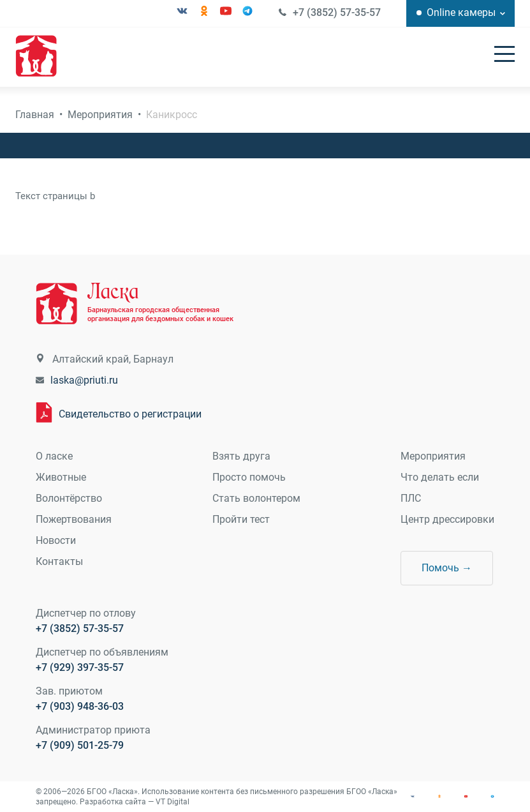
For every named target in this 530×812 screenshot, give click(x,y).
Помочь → (447, 568)
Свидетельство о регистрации (130, 414)
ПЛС (411, 498)
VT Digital (173, 802)
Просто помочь (249, 477)
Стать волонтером (256, 498)
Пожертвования (74, 519)
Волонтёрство (69, 498)
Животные (61, 477)
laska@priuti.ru (84, 380)
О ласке (54, 456)
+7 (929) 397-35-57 (80, 667)
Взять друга (241, 456)
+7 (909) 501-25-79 (80, 745)
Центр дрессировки (447, 519)
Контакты (59, 561)
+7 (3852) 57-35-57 (337, 12)
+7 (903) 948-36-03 (80, 706)
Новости (56, 540)
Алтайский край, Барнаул (113, 359)
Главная (35, 115)
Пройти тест (241, 519)
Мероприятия (100, 115)
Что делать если (440, 477)
